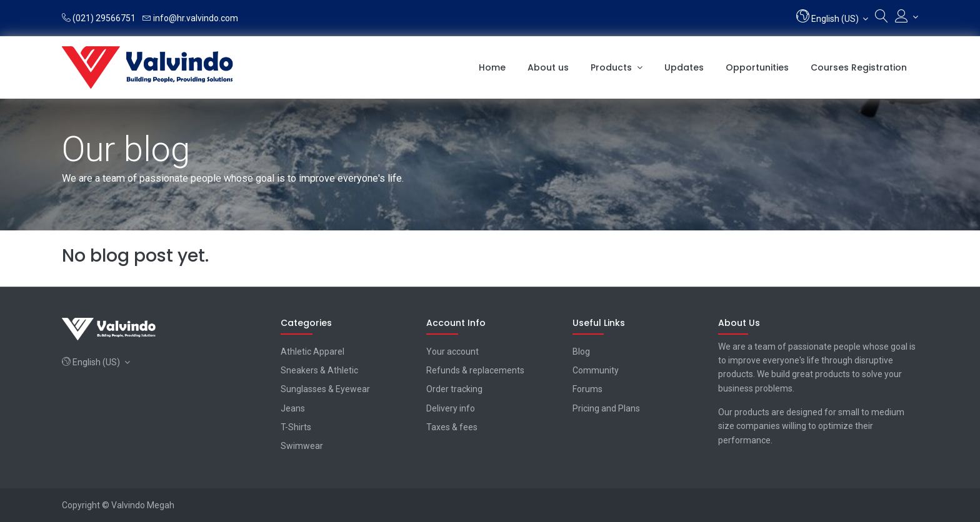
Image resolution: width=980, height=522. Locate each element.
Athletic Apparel (312, 352)
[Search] (882, 19)
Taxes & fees (452, 427)
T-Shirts (296, 427)
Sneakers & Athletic (319, 370)
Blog (581, 352)
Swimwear (302, 446)
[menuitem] (492, 67)
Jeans (293, 408)
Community (596, 370)
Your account (452, 352)
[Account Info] (907, 17)
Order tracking (454, 389)
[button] (832, 18)
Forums (587, 389)
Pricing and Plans (606, 408)
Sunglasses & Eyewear (325, 389)
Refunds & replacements (475, 370)
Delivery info (451, 408)
